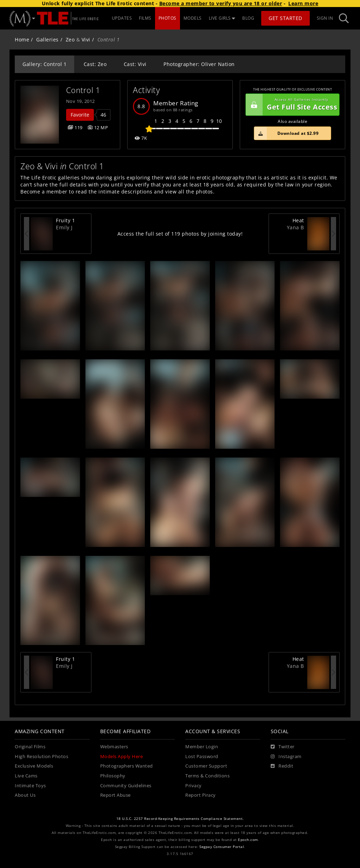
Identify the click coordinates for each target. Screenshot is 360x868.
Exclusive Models (34, 766)
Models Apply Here (122, 757)
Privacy (194, 786)
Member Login (202, 747)
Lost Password (202, 757)
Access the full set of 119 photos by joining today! (180, 234)
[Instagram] (286, 757)
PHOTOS (168, 18)
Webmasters (114, 747)
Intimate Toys (30, 786)
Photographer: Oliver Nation (199, 64)
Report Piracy (201, 795)
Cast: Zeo (95, 64)
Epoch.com (248, 840)
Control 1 (83, 90)
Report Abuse (115, 795)
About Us (25, 795)
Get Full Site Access (291, 105)
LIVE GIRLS (222, 18)
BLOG (248, 18)
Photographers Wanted (127, 766)
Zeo (70, 40)
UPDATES (122, 18)
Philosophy (113, 776)
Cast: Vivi (135, 64)
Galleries (47, 40)
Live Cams (26, 776)
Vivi (86, 40)
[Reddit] (282, 766)
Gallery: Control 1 (44, 64)
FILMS (145, 18)
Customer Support (206, 766)
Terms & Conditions (207, 776)
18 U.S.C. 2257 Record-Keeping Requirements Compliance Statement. (180, 819)
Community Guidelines (126, 786)
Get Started (285, 18)
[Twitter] (283, 747)
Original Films (30, 747)
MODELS (193, 18)
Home (22, 40)
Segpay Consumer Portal (222, 847)
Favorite (80, 115)
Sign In (325, 18)
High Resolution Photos (41, 757)
